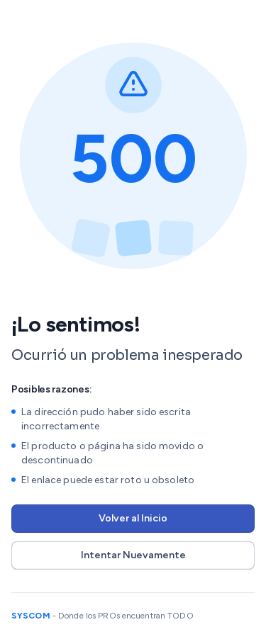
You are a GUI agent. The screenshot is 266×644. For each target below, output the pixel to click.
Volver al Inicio (133, 518)
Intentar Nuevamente (133, 555)
